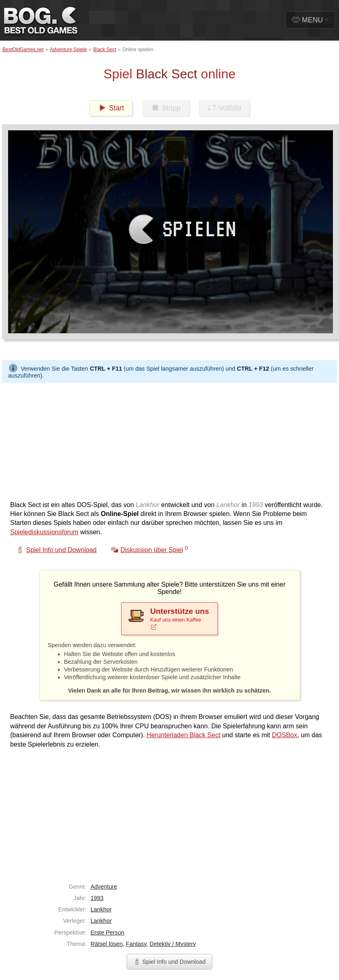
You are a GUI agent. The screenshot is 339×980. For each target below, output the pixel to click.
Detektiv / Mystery (173, 944)
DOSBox (285, 735)
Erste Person (107, 933)
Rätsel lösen (107, 944)
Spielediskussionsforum (44, 532)
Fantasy (136, 944)
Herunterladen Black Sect (183, 735)
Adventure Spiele (68, 50)
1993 (97, 898)
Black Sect (105, 50)
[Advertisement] (150, 440)
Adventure (104, 887)
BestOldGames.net (23, 50)
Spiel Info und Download (169, 962)
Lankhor (101, 909)
